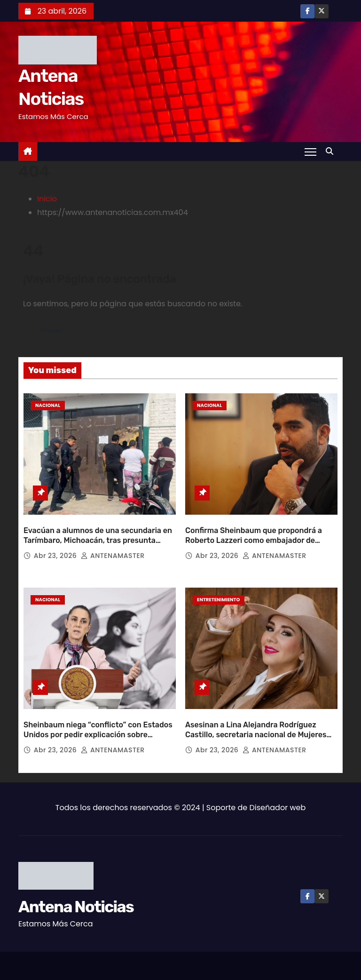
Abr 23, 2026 (56, 551)
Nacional (48, 405)
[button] (332, 151)
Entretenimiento (218, 595)
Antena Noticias (76, 898)
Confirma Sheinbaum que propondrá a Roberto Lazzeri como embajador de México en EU (254, 536)
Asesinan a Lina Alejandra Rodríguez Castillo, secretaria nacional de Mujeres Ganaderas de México (256, 726)
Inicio (47, 199)
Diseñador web (278, 799)
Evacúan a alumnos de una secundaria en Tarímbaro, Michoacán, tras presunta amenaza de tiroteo (98, 536)
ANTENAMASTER (113, 551)
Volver (52, 330)
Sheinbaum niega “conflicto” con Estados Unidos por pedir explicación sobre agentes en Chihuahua (98, 726)
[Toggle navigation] (310, 151)
